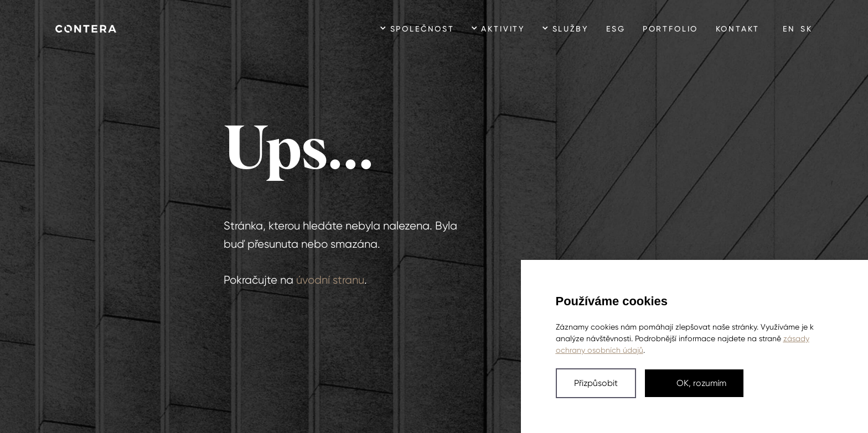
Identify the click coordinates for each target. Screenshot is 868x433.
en (789, 29)
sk (807, 29)
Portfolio (670, 29)
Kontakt (738, 29)
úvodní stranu (330, 280)
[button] (596, 383)
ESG (616, 29)
